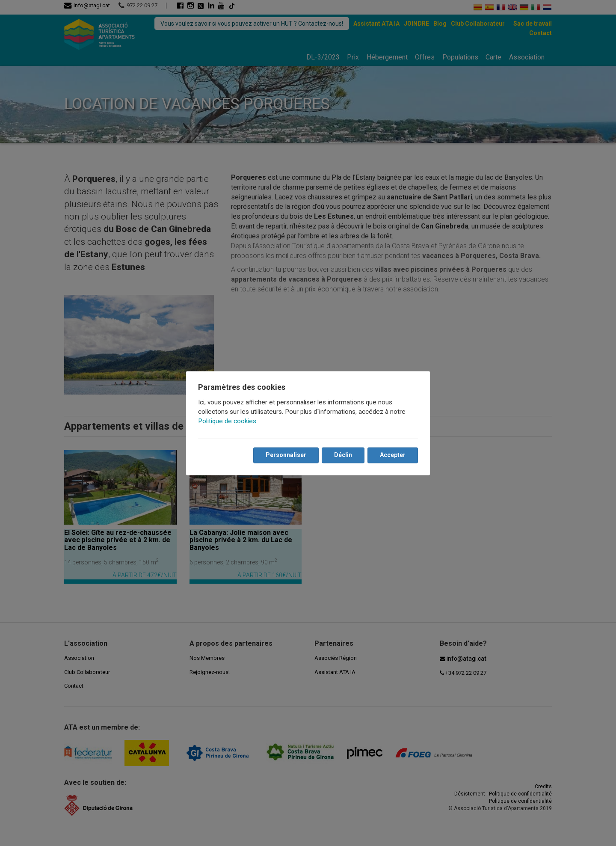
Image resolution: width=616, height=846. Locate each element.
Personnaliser (286, 455)
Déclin (343, 455)
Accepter (393, 455)
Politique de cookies (227, 421)
